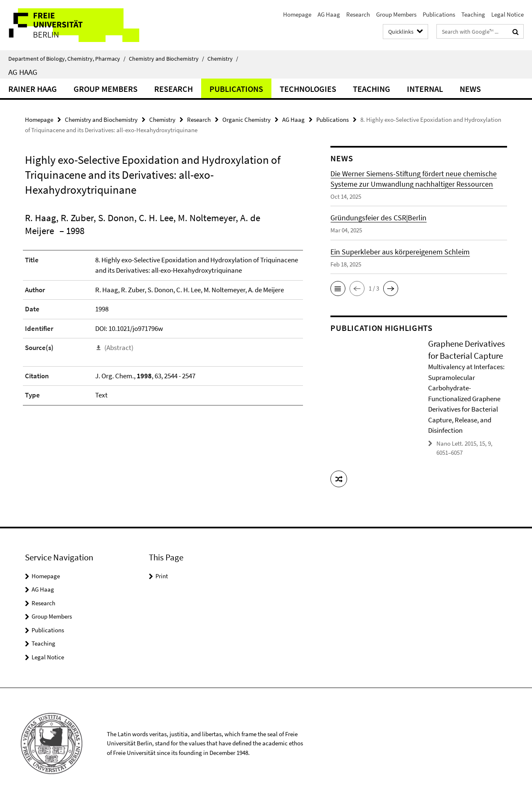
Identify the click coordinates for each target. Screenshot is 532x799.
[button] (338, 289)
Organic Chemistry (246, 120)
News (470, 89)
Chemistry (223, 59)
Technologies (308, 89)
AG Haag (329, 14)
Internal (425, 89)
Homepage (297, 14)
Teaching (473, 14)
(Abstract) (119, 348)
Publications (439, 14)
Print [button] (162, 576)
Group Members (396, 14)
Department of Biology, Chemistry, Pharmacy (67, 59)
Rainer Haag (33, 89)
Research (358, 14)
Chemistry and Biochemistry (166, 59)
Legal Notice (507, 14)
